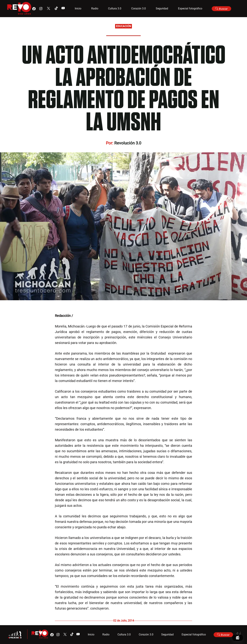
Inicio (78, 8)
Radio (95, 8)
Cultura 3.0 (115, 8)
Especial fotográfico (190, 8)
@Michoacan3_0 (86, 316)
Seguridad (162, 8)
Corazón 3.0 (139, 8)
